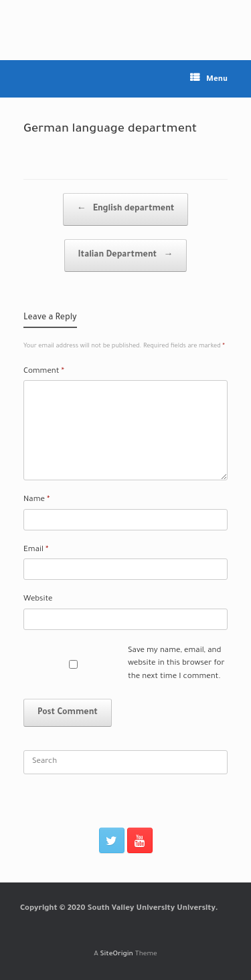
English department (126, 209)
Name (36, 500)
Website (38, 600)
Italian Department (126, 256)
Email (36, 550)
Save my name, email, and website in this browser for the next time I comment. (176, 664)
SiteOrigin (116, 954)
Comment (44, 372)
